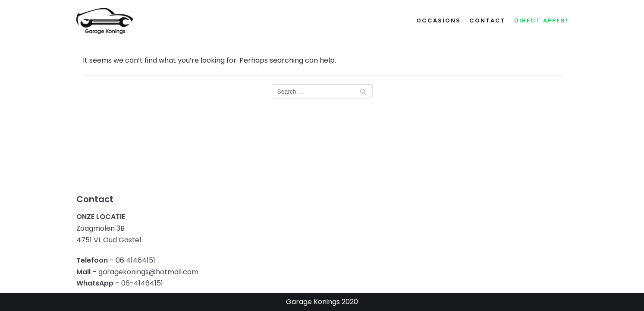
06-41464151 (142, 283)
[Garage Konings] (105, 21)
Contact (487, 21)
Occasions (438, 21)
